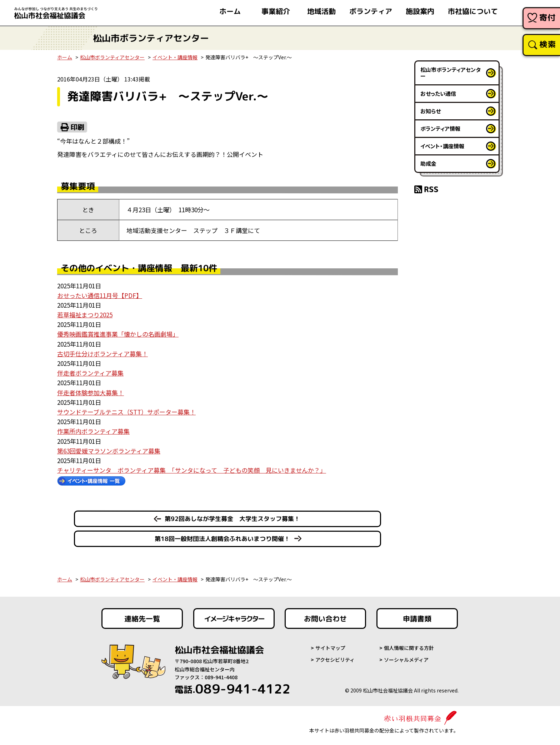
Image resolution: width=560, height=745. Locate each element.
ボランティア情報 (440, 128)
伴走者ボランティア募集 (90, 373)
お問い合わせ (325, 619)
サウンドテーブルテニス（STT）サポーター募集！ (126, 412)
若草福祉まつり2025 (85, 315)
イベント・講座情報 (175, 57)
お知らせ (431, 111)
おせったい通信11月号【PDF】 (100, 295)
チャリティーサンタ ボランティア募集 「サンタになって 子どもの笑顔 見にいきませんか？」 (192, 470)
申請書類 (417, 619)
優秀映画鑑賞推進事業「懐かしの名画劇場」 (118, 334)
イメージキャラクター (234, 619)
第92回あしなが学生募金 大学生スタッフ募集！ (232, 519)
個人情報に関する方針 (409, 648)
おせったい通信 (438, 93)
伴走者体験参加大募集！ (91, 393)
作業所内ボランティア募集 (93, 431)
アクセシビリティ (335, 660)
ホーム (65, 57)
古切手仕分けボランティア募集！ (102, 354)
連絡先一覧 (142, 619)
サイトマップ (330, 648)
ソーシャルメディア (406, 660)
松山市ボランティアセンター (112, 57)
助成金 (428, 163)
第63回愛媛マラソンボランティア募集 (109, 451)
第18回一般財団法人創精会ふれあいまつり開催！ (222, 539)
